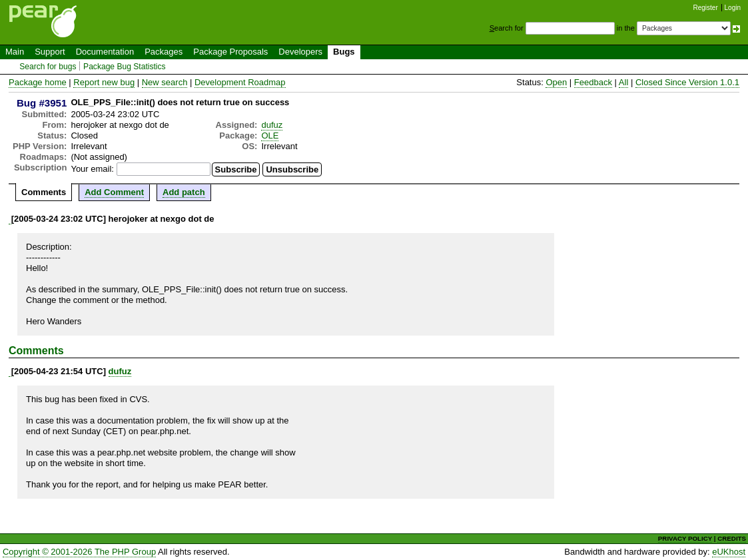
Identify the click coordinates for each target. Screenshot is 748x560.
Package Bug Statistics (125, 67)
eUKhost (729, 552)
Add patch (184, 192)
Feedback (593, 82)
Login (733, 8)
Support (50, 52)
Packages (164, 52)
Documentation (105, 52)
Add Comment (114, 192)
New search (165, 82)
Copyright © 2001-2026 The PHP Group (79, 552)
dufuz (272, 125)
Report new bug (104, 82)
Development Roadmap (240, 82)
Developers (300, 52)
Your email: (92, 169)
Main (15, 52)
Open (556, 82)
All (623, 82)
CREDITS (732, 538)
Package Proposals (230, 52)
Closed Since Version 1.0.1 (687, 82)
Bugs (344, 52)
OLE (270, 136)
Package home (38, 82)
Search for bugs (48, 67)
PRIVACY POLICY (685, 538)
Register (706, 8)
